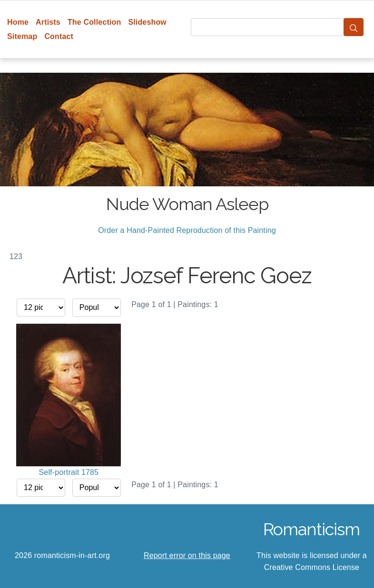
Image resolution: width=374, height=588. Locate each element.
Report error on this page (187, 555)
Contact (59, 36)
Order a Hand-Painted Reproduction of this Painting (187, 230)
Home (18, 22)
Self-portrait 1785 (69, 472)
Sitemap (22, 36)
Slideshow (147, 22)
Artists (48, 22)
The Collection (94, 22)
